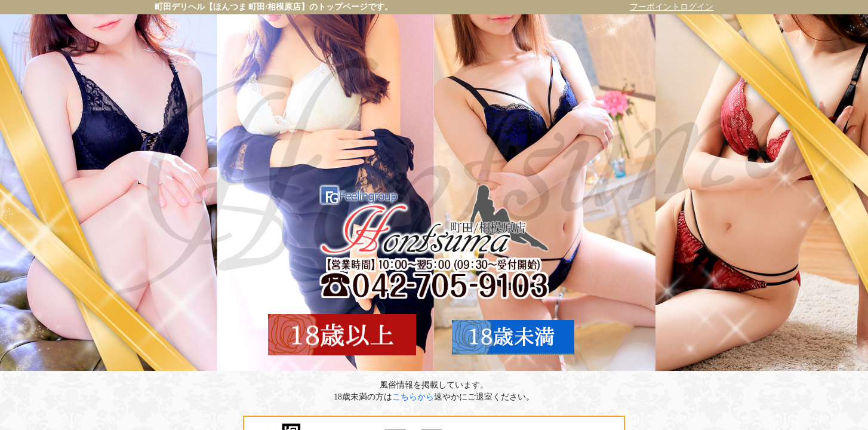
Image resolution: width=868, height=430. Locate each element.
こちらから (413, 397)
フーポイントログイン (672, 7)
